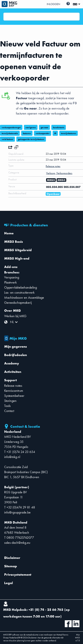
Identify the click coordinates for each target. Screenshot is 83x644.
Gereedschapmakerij (18, 303)
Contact (9, 411)
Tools (7, 406)
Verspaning (12, 277)
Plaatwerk (10, 282)
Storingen (10, 401)
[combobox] (6, 17)
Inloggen (53, 4)
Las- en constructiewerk (19, 292)
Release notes (13, 386)
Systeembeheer (14, 396)
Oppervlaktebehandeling (21, 287)
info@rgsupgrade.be (17, 512)
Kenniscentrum (14, 391)
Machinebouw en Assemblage (24, 298)
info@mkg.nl (12, 457)
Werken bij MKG (15, 316)
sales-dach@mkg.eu (17, 543)
